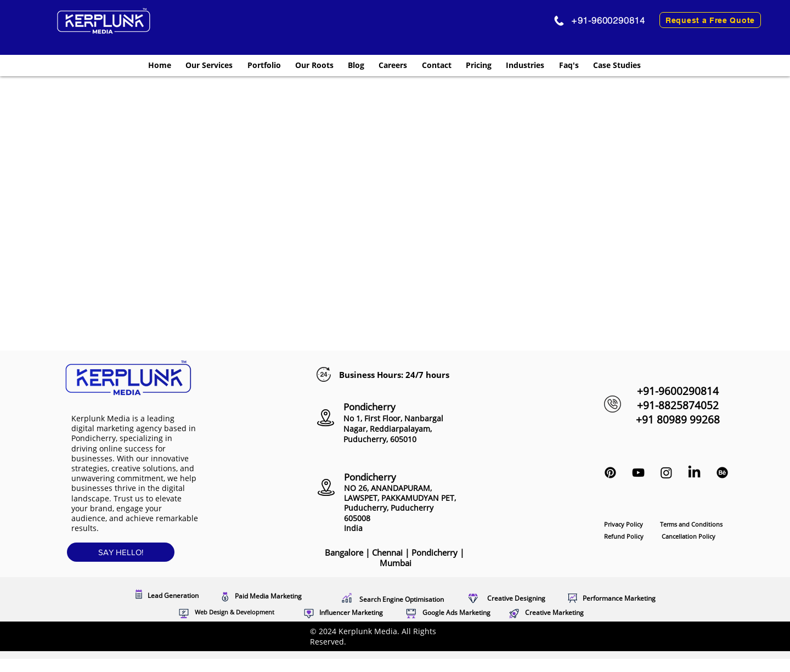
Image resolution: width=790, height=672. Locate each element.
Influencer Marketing (351, 612)
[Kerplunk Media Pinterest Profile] (610, 473)
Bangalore (344, 552)
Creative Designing (516, 598)
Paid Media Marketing (268, 596)
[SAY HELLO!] (121, 552)
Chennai (388, 552)
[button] (209, 65)
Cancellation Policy (689, 536)
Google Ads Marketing (456, 612)
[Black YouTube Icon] (638, 473)
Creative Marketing (554, 612)
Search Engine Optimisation (402, 599)
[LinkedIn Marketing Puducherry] (694, 473)
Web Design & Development (235, 612)
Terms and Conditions (691, 524)
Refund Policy (624, 536)
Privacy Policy (624, 524)
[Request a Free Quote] (710, 20)
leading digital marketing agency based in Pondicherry (134, 428)
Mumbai (396, 563)
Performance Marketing (619, 598)
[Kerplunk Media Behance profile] (722, 473)
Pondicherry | (421, 558)
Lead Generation (173, 595)
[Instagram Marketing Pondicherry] (666, 473)
